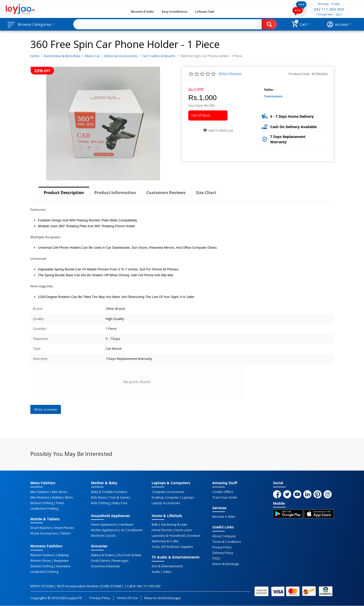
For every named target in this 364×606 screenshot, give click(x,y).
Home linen (183, 530)
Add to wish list (218, 130)
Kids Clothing (100, 503)
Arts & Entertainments (167, 566)
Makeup (63, 555)
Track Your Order (225, 498)
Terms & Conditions (227, 542)
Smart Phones (64, 528)
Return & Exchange (226, 564)
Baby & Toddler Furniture (109, 492)
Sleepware (61, 561)
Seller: (269, 90)
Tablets (65, 533)
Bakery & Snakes (103, 555)
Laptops (188, 498)
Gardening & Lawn (174, 525)
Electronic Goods (103, 536)
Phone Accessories (44, 533)
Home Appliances (104, 525)
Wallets (57, 498)
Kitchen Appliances (105, 530)
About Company (224, 536)
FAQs (216, 558)
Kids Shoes (99, 498)
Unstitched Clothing (44, 509)
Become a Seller (143, 11)
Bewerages (120, 561)
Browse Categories (35, 24)
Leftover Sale (205, 11)
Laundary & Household (168, 536)
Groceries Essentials (105, 566)
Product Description (64, 193)
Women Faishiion (43, 555)
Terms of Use (127, 598)
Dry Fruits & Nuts (129, 555)
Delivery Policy (223, 553)
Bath (155, 525)
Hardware (127, 525)
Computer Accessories (168, 492)
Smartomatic (274, 96)
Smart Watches (41, 528)
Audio (156, 572)
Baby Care (120, 503)
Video (167, 572)
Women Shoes (41, 561)
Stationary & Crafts (165, 541)
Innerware (63, 566)
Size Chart (206, 193)
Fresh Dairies (100, 561)
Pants (60, 503)
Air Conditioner (132, 530)
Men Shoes (60, 492)
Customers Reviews (166, 193)
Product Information (115, 193)
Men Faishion (40, 492)
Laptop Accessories (166, 503)
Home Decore (162, 530)
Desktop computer (165, 498)
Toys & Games (120, 498)
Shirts (69, 498)
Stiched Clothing (42, 503)
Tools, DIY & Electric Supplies (172, 547)
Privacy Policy (222, 547)
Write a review (230, 74)
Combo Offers (223, 492)
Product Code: (299, 74)
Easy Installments (175, 11)
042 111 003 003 (329, 9)
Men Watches (40, 498)
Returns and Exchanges (163, 598)
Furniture (194, 536)
